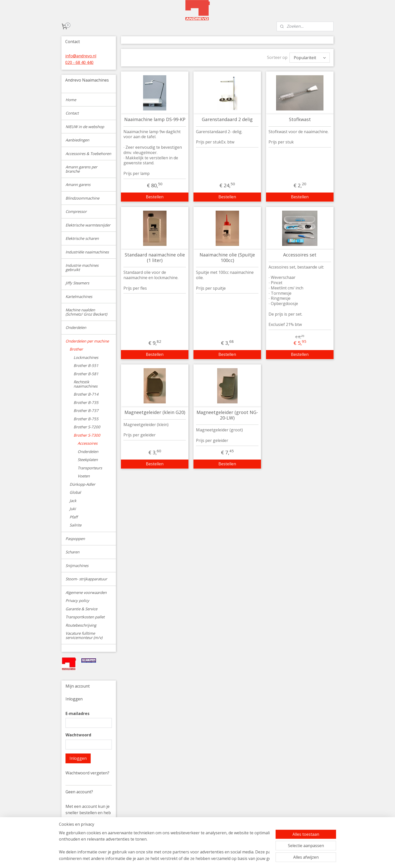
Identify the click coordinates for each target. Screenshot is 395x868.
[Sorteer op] (310, 58)
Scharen (72, 552)
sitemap (221, 859)
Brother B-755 (86, 419)
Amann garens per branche (81, 169)
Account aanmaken (88, 839)
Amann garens (78, 184)
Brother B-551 (86, 365)
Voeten (84, 476)
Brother (76, 349)
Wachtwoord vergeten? (87, 773)
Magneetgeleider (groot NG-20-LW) (227, 415)
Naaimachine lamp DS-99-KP (155, 120)
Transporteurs (90, 468)
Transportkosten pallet (85, 617)
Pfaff (74, 517)
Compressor (76, 211)
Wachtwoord (78, 735)
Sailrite (75, 525)
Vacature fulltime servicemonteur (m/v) (84, 635)
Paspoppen (75, 539)
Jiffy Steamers (77, 283)
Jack (73, 501)
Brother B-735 (86, 402)
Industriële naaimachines (87, 252)
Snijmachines (77, 565)
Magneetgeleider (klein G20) (155, 412)
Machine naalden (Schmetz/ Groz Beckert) (86, 312)
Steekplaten (88, 460)
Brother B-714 (86, 394)
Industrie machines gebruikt (82, 267)
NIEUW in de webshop (85, 127)
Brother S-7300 (87, 435)
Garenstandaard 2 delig (227, 120)
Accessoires (88, 443)
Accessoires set (300, 255)
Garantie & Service (81, 609)
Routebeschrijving (81, 625)
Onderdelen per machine (87, 341)
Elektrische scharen (82, 238)
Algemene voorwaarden (86, 592)
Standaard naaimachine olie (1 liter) (155, 258)
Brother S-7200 (87, 427)
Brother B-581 (86, 374)
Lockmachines (86, 357)
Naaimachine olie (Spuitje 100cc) (227, 258)
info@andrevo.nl (81, 56)
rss (231, 859)
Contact (72, 113)
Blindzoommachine (82, 198)
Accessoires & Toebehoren (88, 154)
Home (71, 100)
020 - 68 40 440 (79, 62)
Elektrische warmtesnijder (88, 225)
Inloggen (78, 758)
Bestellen (155, 197)
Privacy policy (77, 600)
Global (75, 492)
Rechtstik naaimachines (86, 384)
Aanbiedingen (77, 140)
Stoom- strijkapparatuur (86, 579)
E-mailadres (77, 713)
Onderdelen (76, 327)
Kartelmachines (79, 296)
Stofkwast (300, 120)
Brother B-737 (86, 410)
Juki (73, 509)
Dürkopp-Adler (82, 484)
